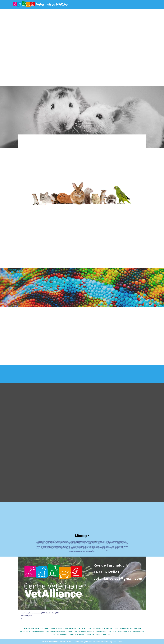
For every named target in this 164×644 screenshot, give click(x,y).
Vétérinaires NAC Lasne (51, 549)
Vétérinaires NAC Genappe (92, 549)
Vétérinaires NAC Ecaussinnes (116, 549)
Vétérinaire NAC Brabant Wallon (92, 540)
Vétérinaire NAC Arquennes (41, 540)
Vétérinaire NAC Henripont (76, 543)
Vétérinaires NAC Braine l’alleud (72, 549)
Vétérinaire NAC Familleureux (81, 541)
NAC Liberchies (39, 544)
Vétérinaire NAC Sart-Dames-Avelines (59, 546)
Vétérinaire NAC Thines (110, 546)
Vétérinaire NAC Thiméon (100, 546)
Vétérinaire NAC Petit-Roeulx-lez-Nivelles (71, 545)
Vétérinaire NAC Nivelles (108, 544)
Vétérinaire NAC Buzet (50, 541)
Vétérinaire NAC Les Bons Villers (116, 543)
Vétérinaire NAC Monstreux (98, 544)
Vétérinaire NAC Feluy (91, 541)
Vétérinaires (125, 549)
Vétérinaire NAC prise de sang (92, 550)
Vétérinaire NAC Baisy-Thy (52, 540)
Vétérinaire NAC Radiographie (104, 550)
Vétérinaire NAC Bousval (81, 540)
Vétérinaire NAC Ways (119, 548)
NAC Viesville (44, 548)
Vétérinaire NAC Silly (80, 546)
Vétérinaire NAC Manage (79, 544)
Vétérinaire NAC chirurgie (81, 550)
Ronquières (38, 546)
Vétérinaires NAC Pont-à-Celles (60, 550)
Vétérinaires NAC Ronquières (48, 550)
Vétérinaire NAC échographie (79, 551)
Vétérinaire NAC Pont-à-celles (95, 545)
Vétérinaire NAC (123, 541)
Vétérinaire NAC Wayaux (110, 548)
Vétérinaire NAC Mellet (88, 544)
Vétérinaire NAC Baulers (61, 540)
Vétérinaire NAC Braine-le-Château (117, 540)
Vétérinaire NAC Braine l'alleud (104, 540)
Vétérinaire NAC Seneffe (71, 546)
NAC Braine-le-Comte (41, 541)
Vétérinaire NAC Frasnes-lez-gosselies (113, 541)
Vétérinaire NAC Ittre (97, 543)
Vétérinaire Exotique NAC (90, 551)
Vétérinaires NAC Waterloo (61, 549)
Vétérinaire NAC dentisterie (115, 550)
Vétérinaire (126, 540)
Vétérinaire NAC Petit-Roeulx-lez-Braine (55, 545)
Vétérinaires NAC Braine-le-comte (104, 549)
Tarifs (22, 618)
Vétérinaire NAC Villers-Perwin (76, 548)
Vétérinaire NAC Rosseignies (46, 546)
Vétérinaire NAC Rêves (116, 545)
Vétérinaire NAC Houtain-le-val (87, 543)
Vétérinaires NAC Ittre (83, 549)
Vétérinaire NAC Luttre (69, 544)
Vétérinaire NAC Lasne (106, 543)
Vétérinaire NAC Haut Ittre (55, 543)
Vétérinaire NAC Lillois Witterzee (48, 544)
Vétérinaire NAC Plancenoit (84, 545)
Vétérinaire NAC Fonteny (101, 541)
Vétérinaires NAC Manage (71, 550)
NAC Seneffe (40, 550)
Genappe (38, 543)
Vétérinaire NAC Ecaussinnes (70, 541)
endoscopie (71, 551)
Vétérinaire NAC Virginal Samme (88, 548)
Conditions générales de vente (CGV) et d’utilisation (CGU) (40, 613)
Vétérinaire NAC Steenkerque (90, 546)
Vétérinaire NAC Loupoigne (60, 544)
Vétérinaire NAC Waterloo (100, 548)
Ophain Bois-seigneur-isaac (42, 545)
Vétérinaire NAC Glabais (45, 543)
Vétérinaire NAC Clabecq (59, 541)
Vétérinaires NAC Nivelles (41, 549)
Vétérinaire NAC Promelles (106, 545)
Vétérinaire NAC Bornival (71, 540)
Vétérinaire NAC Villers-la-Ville (65, 548)
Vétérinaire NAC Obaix (117, 544)
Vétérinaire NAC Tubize (119, 546)
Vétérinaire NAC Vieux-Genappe (53, 548)
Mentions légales (26, 616)
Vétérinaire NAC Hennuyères (65, 543)
